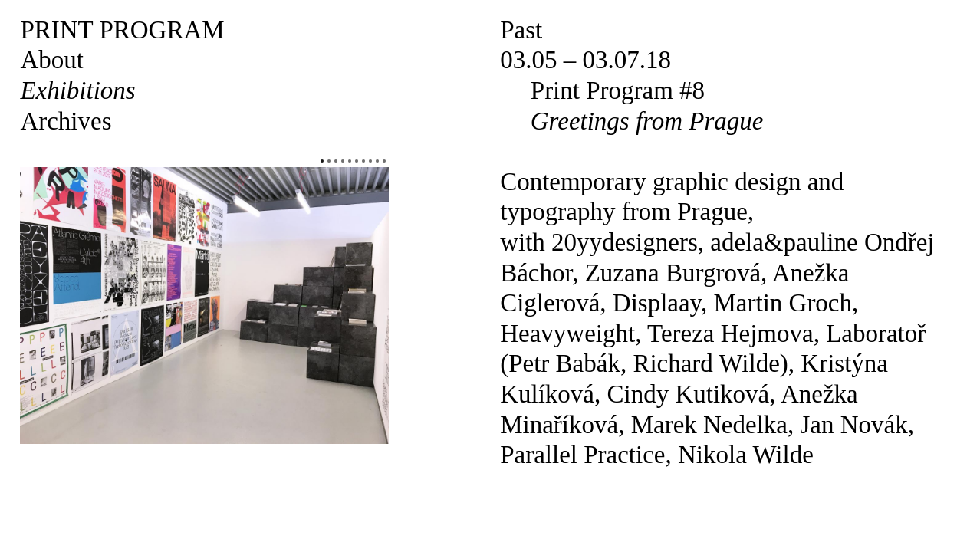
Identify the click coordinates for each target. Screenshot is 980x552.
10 (384, 161)
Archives (66, 121)
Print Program (122, 30)
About (52, 60)
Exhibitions (77, 90)
